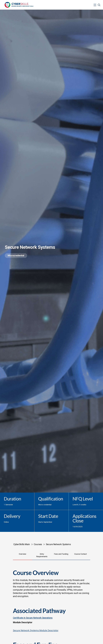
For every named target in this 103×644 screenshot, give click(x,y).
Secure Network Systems (58, 544)
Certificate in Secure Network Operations (33, 618)
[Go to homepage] (19, 5)
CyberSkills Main (22, 544)
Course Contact (81, 554)
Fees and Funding (61, 554)
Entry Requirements (42, 555)
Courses (38, 544)
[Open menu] (95, 1)
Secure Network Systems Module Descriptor (36, 630)
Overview (22, 554)
